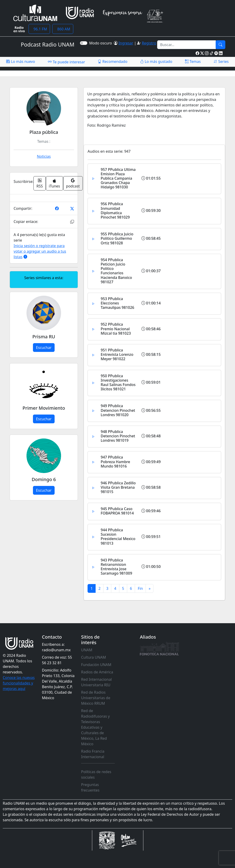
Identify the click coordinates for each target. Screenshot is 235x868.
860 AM (63, 29)
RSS (40, 183)
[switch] (84, 43)
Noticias (44, 156)
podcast (73, 183)
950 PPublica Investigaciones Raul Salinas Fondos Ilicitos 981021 (118, 383)
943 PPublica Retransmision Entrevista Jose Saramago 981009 (116, 567)
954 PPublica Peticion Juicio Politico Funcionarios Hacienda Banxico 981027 (116, 271)
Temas (193, 61)
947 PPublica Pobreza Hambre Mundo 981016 (115, 462)
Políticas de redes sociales (96, 774)
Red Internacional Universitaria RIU (96, 682)
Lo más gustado (156, 61)
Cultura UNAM (94, 657)
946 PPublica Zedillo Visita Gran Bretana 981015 (118, 487)
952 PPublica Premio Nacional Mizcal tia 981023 (116, 329)
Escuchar (44, 348)
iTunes (54, 184)
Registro (149, 43)
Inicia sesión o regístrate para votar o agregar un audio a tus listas (40, 251)
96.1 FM (39, 29)
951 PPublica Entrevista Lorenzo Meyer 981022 (117, 354)
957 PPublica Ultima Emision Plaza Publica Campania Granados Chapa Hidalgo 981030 (118, 178)
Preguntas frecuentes (90, 787)
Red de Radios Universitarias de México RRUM (96, 698)
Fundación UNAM (96, 665)
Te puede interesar (66, 62)
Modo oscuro (101, 43)
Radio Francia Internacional (93, 754)
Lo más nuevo (21, 61)
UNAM (87, 650)
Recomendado (113, 61)
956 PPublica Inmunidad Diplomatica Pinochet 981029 (115, 210)
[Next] (150, 588)
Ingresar (126, 43)
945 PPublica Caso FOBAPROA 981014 (117, 511)
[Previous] (140, 588)
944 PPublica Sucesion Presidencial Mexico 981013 (118, 537)
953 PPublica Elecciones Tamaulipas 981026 (117, 303)
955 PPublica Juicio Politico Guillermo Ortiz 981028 (117, 238)
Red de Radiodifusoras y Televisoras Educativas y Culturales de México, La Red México (95, 727)
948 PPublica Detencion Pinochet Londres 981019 (118, 436)
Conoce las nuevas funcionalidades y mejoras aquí (19, 683)
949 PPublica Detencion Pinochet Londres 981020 (118, 410)
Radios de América (97, 672)
